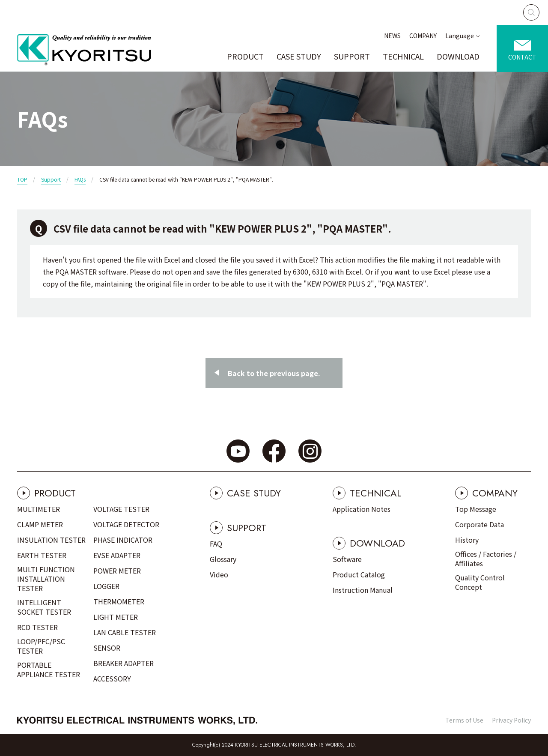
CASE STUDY (299, 56)
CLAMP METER (40, 524)
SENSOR (107, 648)
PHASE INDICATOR (123, 540)
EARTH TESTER (42, 555)
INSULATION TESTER (51, 540)
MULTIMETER (39, 509)
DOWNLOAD (458, 56)
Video (219, 574)
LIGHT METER (116, 617)
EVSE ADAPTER (117, 555)
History (467, 540)
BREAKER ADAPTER (124, 663)
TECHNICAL (403, 56)
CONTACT (522, 57)
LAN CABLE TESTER (125, 632)
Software (347, 559)
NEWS (392, 36)
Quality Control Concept (480, 582)
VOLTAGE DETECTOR (126, 524)
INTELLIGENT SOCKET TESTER (44, 607)
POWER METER (117, 571)
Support (51, 179)
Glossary (223, 559)
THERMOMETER (119, 601)
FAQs (80, 179)
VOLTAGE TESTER (121, 509)
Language (460, 36)
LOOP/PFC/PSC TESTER (41, 646)
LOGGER (106, 586)
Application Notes (362, 509)
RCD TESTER (37, 627)
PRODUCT (245, 56)
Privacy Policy (511, 720)
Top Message (476, 509)
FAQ (216, 544)
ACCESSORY (112, 678)
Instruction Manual (363, 590)
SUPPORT (352, 56)
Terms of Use (464, 720)
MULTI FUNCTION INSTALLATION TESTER (46, 579)
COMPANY (423, 36)
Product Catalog (359, 574)
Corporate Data (479, 524)
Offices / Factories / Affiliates (486, 559)
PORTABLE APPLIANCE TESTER (49, 669)
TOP (22, 179)
